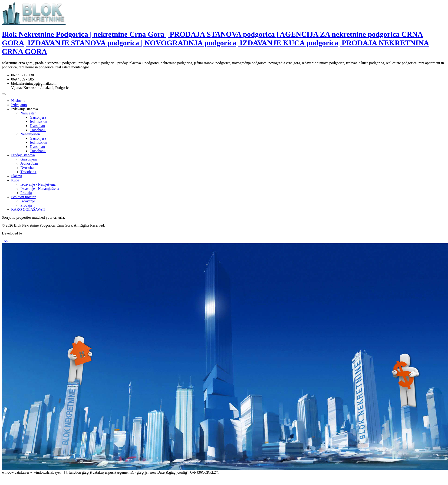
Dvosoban (37, 126)
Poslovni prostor (23, 197)
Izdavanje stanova (25, 109)
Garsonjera (38, 117)
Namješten (28, 113)
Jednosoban (38, 122)
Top (5, 241)
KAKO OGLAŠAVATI (28, 209)
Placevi (17, 176)
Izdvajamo (19, 105)
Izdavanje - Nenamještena (40, 189)
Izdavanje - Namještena (38, 184)
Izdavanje (28, 201)
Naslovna (18, 101)
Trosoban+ (38, 130)
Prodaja (26, 193)
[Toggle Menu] (4, 94)
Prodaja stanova (23, 155)
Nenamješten (30, 134)
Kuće (15, 180)
